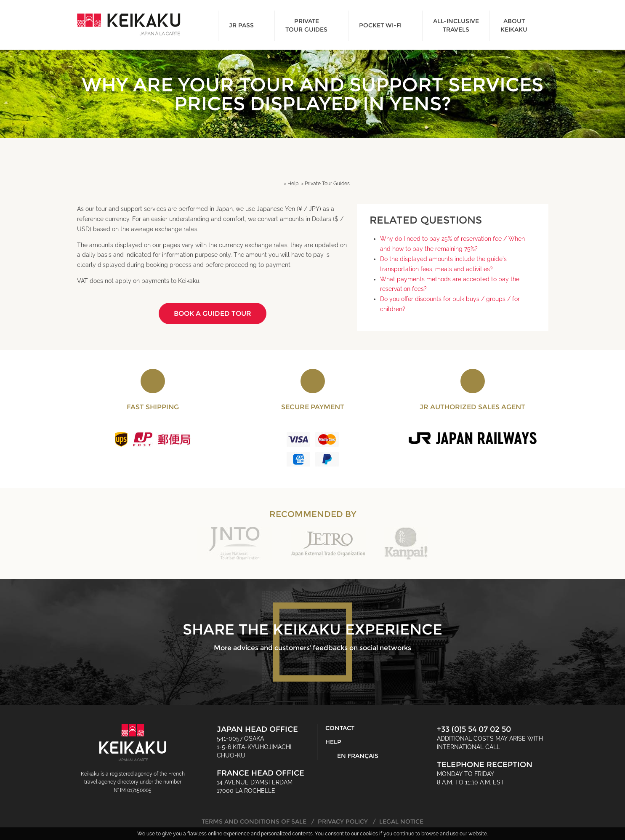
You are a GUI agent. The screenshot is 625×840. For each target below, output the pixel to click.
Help (333, 742)
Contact (340, 728)
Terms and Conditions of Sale (254, 821)
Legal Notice (401, 821)
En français (358, 756)
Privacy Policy (343, 821)
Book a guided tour (213, 313)
